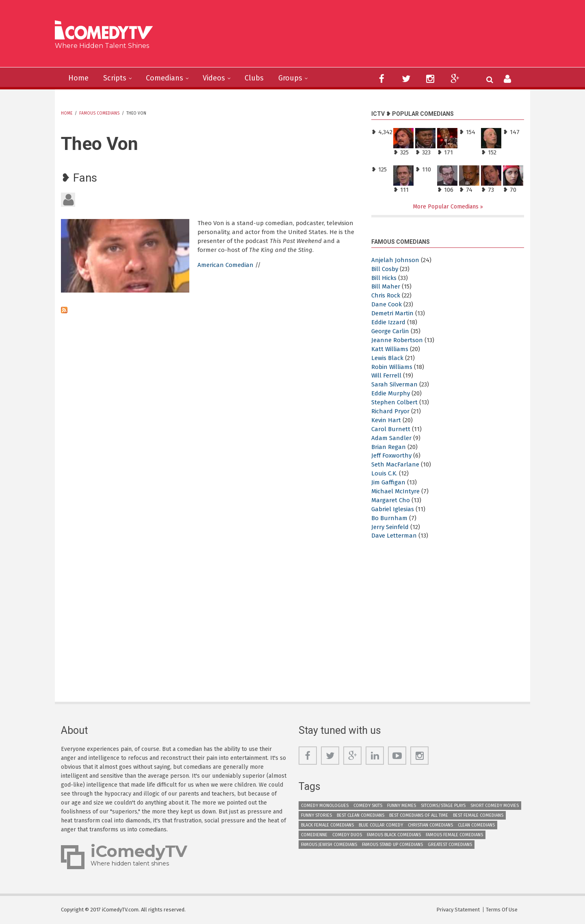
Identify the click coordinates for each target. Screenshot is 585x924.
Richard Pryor (390, 411)
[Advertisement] (355, 37)
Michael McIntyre (395, 491)
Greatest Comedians (450, 845)
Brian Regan (389, 447)
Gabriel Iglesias (393, 509)
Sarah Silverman (394, 384)
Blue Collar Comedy (381, 825)
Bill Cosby (385, 269)
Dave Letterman (394, 536)
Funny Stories (316, 815)
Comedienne (314, 835)
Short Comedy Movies (495, 806)
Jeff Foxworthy (391, 455)
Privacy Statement (458, 910)
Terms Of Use (502, 910)
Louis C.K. (384, 473)
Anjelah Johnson (395, 260)
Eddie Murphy (391, 393)
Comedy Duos (347, 835)
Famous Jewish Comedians (329, 845)
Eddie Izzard (388, 322)
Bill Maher (386, 286)
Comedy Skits (368, 806)
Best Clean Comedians (361, 815)
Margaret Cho (391, 500)
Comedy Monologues (325, 806)
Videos (214, 78)
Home (78, 78)
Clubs (254, 78)
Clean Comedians (476, 825)
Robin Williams (392, 367)
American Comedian (225, 265)
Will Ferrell (386, 375)
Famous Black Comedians (394, 835)
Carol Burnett (391, 429)
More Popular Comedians (446, 207)
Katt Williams (390, 349)
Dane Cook (387, 304)
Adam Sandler (391, 438)
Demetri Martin (392, 313)
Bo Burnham (389, 518)
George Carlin (390, 331)
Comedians (165, 78)
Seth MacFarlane (395, 464)
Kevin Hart (386, 420)
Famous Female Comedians (454, 835)
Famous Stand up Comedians (392, 845)
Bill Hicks (384, 278)
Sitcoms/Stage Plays (443, 806)
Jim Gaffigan (388, 482)
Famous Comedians (99, 113)
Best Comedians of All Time (419, 815)
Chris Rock (386, 295)
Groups (290, 78)
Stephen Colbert (394, 402)
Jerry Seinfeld (390, 527)
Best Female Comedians (478, 815)
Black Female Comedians (327, 825)
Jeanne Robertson (397, 340)
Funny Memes (402, 806)
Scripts (115, 78)
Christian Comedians (430, 825)
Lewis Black (387, 358)
